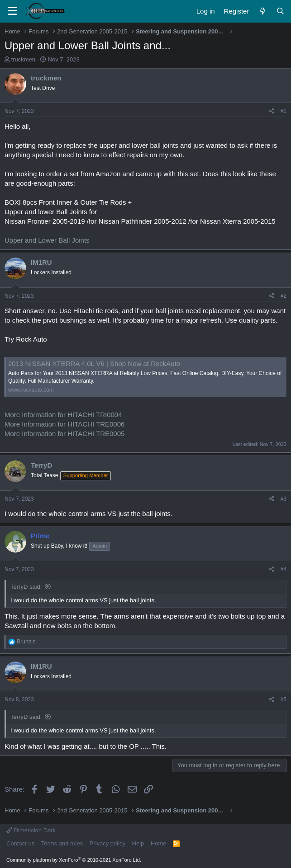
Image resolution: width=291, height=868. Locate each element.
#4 (284, 569)
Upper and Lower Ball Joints (47, 240)
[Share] (272, 111)
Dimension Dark (31, 830)
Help (138, 843)
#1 (284, 111)
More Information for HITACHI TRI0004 (63, 415)
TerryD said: (26, 587)
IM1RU (41, 262)
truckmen (23, 59)
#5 (284, 699)
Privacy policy (107, 843)
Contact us (20, 843)
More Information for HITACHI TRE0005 (64, 434)
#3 (284, 499)
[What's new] (262, 11)
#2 (284, 296)
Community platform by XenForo (74, 860)
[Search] (280, 11)
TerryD (41, 465)
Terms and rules (62, 843)
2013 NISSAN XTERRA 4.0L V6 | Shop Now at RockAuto (94, 364)
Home (159, 843)
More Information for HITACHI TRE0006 (64, 424)
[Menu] (12, 11)
